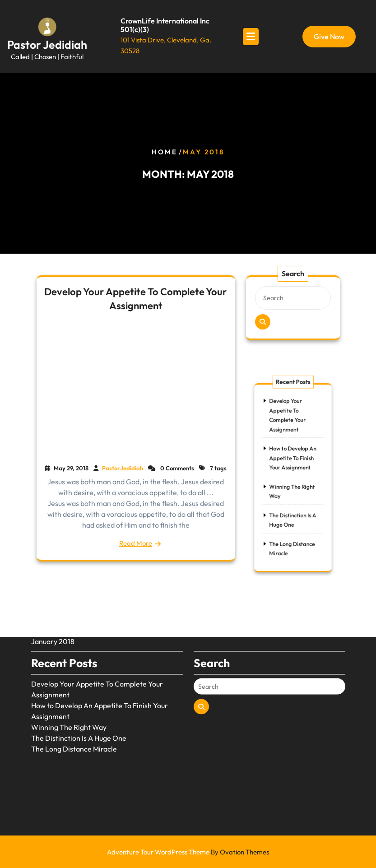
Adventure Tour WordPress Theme (188, 852)
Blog (201, 580)
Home (165, 152)
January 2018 (53, 612)
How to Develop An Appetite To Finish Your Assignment (293, 462)
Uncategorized (218, 590)
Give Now (329, 37)
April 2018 (48, 590)
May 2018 (46, 580)
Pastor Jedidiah (47, 45)
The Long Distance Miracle (74, 719)
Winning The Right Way (69, 698)
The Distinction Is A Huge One (79, 709)
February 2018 (55, 601)
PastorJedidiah (123, 468)
